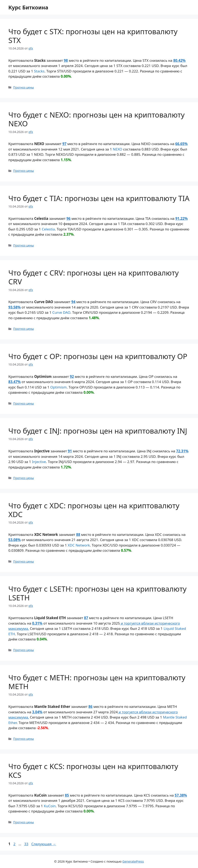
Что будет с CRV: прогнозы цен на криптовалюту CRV (94, 277)
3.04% (37, 712)
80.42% (179, 60)
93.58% (15, 307)
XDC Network (79, 545)
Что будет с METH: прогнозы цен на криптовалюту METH (97, 682)
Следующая (44, 844)
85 (67, 795)
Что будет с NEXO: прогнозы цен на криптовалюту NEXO (96, 119)
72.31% (182, 451)
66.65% (181, 144)
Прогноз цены (23, 87)
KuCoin (50, 806)
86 (90, 707)
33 (27, 844)
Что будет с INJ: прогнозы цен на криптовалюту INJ (98, 431)
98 (66, 60)
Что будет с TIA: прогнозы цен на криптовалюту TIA (99, 198)
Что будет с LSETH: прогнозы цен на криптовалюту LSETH (97, 593)
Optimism (59, 387)
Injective (39, 462)
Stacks (39, 71)
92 (72, 376)
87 (86, 618)
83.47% (15, 382)
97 (64, 144)
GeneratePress (133, 861)
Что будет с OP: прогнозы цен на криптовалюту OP (98, 356)
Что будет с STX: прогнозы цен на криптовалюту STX (93, 36)
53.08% (15, 540)
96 (69, 218)
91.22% (181, 218)
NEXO (118, 149)
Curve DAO (61, 312)
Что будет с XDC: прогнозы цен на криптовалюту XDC (94, 510)
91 (70, 451)
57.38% (181, 795)
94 (73, 302)
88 (78, 535)
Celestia (48, 229)
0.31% (37, 623)
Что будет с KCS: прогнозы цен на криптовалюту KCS (93, 771)
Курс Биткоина (28, 7)
